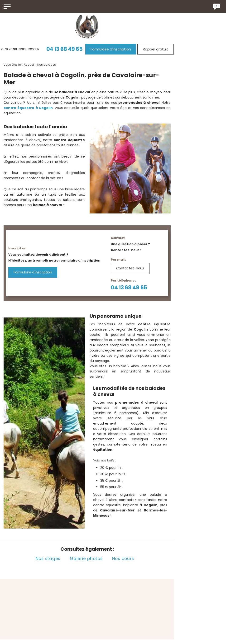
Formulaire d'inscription (120, 49)
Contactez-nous (142, 256)
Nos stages (57, 520)
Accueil (29, 65)
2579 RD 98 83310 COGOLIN (29, 49)
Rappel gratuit (165, 49)
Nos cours (132, 520)
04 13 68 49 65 (74, 49)
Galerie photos (96, 520)
